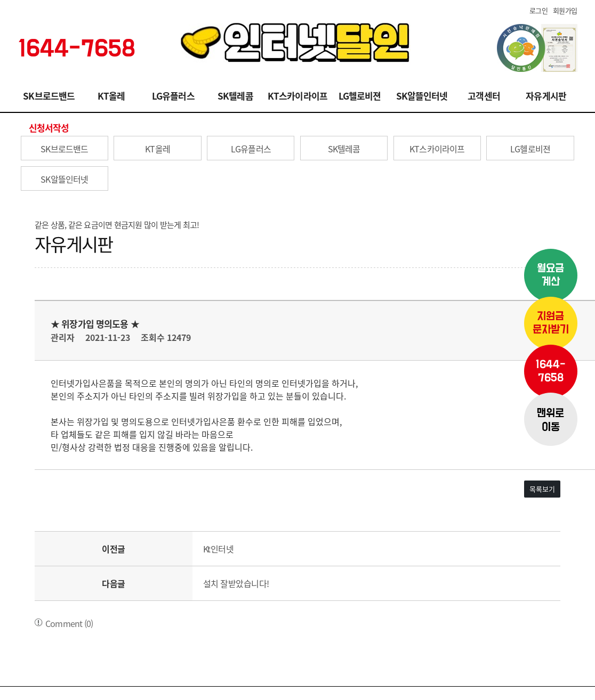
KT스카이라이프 (297, 96)
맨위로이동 (550, 420)
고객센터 (484, 96)
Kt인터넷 (219, 549)
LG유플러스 (173, 96)
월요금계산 (550, 275)
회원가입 (565, 10)
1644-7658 (550, 371)
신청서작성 (49, 128)
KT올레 (111, 96)
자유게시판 (546, 96)
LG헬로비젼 (360, 96)
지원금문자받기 (551, 323)
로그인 (538, 10)
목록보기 (542, 489)
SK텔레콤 (235, 96)
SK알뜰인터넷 (422, 96)
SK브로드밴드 (49, 96)
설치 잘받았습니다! (236, 583)
